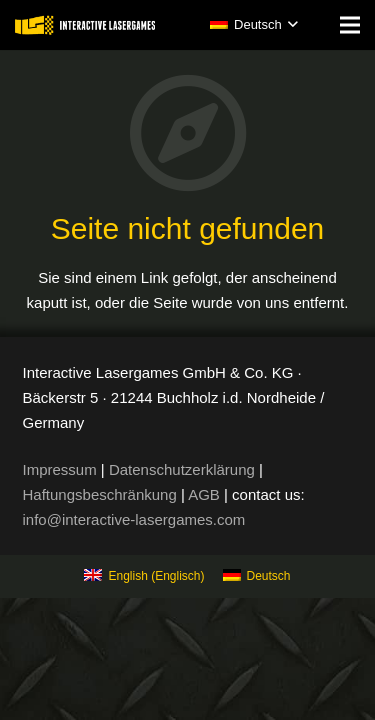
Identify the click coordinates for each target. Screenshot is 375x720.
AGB (204, 494)
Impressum (60, 469)
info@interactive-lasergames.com (134, 519)
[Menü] (350, 25)
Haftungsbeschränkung (100, 494)
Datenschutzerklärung (182, 469)
